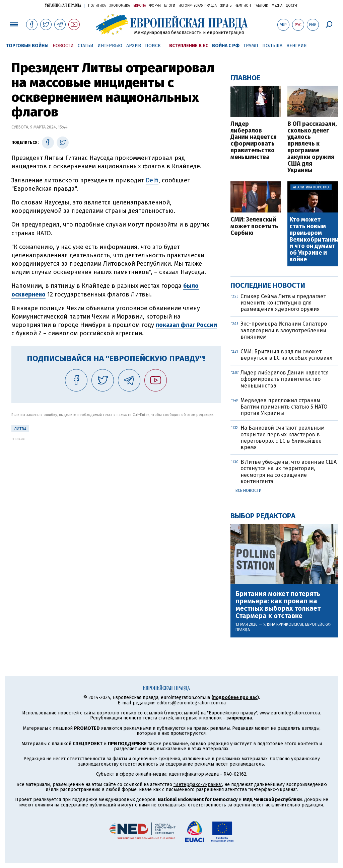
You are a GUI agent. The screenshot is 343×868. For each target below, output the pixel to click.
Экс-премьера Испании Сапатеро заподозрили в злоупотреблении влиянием (284, 330)
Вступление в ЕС (189, 46)
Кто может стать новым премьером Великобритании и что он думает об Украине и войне (313, 240)
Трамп (251, 46)
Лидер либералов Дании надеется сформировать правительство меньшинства (254, 141)
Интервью (110, 46)
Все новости (249, 491)
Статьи (86, 46)
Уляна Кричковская (283, 624)
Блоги (170, 6)
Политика (97, 6)
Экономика (120, 6)
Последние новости (268, 285)
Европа (140, 6)
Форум (155, 6)
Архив (134, 46)
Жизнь (226, 6)
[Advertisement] (116, 488)
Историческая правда (198, 6)
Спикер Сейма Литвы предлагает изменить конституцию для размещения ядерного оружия (283, 303)
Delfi (152, 180)
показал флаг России (186, 325)
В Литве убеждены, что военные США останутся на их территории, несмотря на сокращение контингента (289, 472)
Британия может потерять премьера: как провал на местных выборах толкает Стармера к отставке (278, 605)
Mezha (277, 6)
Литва (20, 429)
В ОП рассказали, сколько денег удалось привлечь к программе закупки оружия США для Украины (312, 147)
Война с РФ (226, 46)
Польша (272, 46)
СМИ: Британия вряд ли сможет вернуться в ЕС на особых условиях (286, 355)
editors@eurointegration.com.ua (191, 703)
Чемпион (243, 6)
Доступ (292, 6)
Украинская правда (63, 5)
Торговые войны (27, 46)
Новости (63, 46)
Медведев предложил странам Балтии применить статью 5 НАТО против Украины (284, 407)
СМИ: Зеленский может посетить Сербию (254, 226)
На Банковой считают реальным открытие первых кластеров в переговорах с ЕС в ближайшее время (283, 438)
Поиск (153, 46)
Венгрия (297, 46)
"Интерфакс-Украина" (198, 785)
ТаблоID (261, 6)
